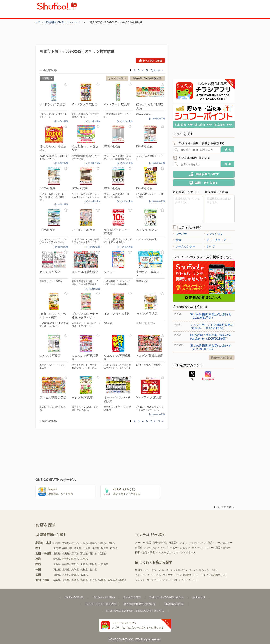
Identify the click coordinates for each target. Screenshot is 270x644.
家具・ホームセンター (220, 543)
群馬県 (114, 548)
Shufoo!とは (198, 597)
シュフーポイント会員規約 (101, 604)
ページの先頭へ (224, 507)
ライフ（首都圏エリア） (214, 575)
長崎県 (75, 580)
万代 (159, 575)
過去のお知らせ (222, 357)
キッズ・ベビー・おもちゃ (175, 548)
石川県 (93, 554)
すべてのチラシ (117, 78)
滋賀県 (84, 564)
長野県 (66, 554)
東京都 (57, 548)
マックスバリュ (179, 570)
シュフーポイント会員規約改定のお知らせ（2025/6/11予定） (212, 326)
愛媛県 (75, 575)
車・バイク (198, 548)
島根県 (84, 570)
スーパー (180, 234)
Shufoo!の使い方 (74, 597)
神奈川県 (67, 548)
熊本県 (84, 580)
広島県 (66, 570)
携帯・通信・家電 (145, 552)
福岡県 (57, 580)
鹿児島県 (112, 580)
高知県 (84, 575)
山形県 (102, 543)
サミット (140, 580)
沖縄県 (123, 580)
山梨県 (57, 554)
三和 (174, 580)
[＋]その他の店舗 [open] (60, 121)
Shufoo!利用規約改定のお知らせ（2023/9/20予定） (211, 347)
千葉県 (87, 548)
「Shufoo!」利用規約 (103, 597)
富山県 (84, 554)
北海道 (57, 543)
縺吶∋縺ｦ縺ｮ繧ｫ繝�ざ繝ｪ (148, 78)
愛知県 (57, 559)
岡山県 (57, 570)
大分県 (93, 580)
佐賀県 (66, 580)
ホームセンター (184, 246)
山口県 (93, 570)
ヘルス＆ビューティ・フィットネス (176, 552)
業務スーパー (142, 570)
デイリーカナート (188, 580)
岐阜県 (75, 559)
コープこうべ (154, 580)
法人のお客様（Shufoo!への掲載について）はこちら (135, 611)
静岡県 (66, 559)
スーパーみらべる (199, 570)
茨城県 (96, 548)
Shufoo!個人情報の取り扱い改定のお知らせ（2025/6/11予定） (211, 337)
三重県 (84, 559)
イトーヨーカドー (145, 575)
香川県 (66, 575)
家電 (177, 240)
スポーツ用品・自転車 (218, 548)
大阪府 (57, 564)
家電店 (139, 548)
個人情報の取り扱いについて (140, 604)
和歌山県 (103, 564)
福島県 (111, 543)
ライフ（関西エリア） (187, 575)
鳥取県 (75, 570)
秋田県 (93, 543)
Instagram (208, 376)
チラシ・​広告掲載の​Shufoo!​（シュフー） (58, 22)
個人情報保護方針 (174, 604)
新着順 (46, 79)
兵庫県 (66, 564)
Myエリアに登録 (150, 61)
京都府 (75, 564)
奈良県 (93, 564)
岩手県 (75, 543)
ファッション (214, 234)
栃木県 (105, 548)
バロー (167, 580)
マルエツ (168, 575)
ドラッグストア (215, 240)
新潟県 (75, 554)
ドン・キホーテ (160, 570)
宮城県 (84, 543)
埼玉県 (78, 548)
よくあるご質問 (132, 597)
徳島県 (57, 575)
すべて (209, 246)
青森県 (66, 543)
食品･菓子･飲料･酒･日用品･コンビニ (167, 543)
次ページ (157, 70)
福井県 (102, 554)
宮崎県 (102, 580)
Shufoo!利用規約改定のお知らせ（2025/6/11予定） (211, 316)
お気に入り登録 (66, 85)
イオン (214, 570)
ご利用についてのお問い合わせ (166, 597)
